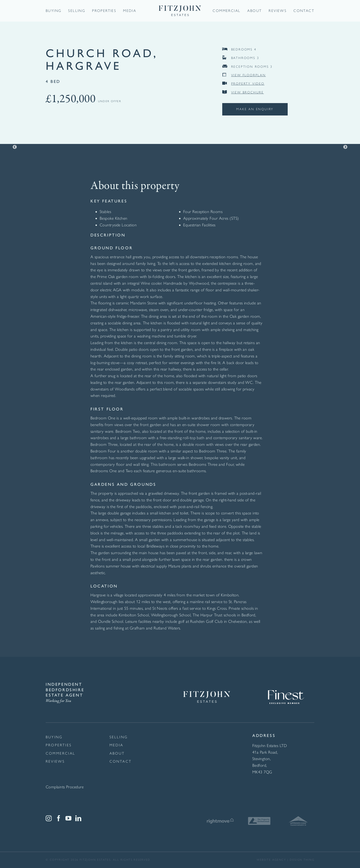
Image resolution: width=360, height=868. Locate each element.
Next (345, 147)
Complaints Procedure (65, 787)
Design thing (302, 860)
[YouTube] (68, 818)
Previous (15, 147)
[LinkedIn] (78, 818)
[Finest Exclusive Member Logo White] (286, 684)
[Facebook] (59, 818)
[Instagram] (49, 818)
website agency (271, 860)
